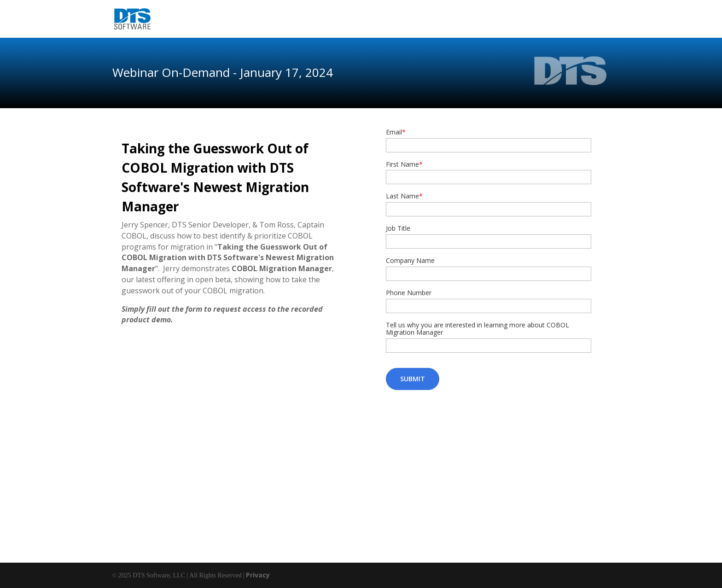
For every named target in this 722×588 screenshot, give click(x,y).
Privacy (258, 575)
